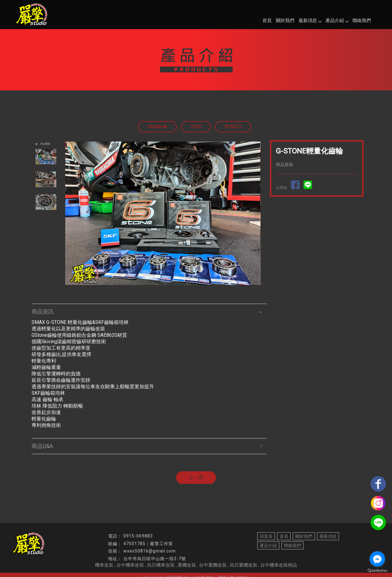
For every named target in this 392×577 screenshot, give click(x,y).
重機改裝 (187, 565)
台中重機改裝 (213, 565)
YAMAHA (157, 127)
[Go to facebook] (377, 559)
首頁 (267, 21)
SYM (196, 127)
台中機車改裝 (130, 565)
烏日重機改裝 (243, 565)
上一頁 (196, 477)
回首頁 (266, 536)
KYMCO (233, 127)
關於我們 (285, 21)
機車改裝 (104, 565)
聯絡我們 (362, 21)
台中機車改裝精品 (279, 565)
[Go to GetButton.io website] (377, 571)
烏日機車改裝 (161, 565)
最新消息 (310, 21)
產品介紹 (337, 21)
